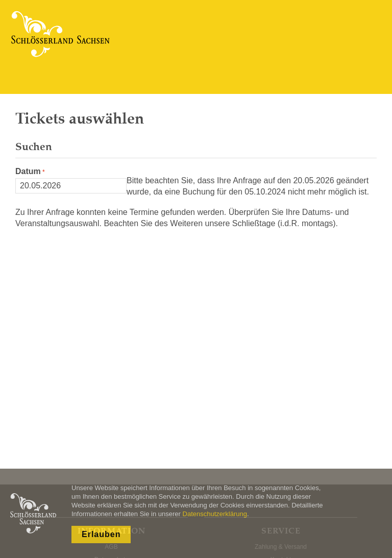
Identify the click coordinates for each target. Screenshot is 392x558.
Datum (28, 171)
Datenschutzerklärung (215, 514)
